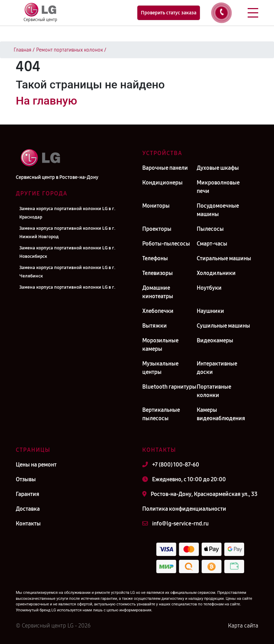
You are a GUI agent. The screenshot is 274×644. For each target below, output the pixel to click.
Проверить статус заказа (169, 13)
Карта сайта (243, 626)
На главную (46, 101)
